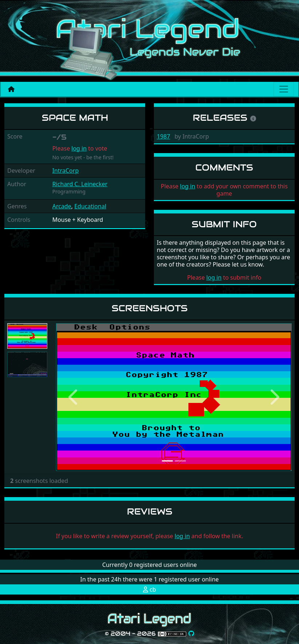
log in (79, 148)
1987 (164, 136)
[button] (74, 397)
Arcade (62, 206)
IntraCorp (66, 171)
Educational (90, 206)
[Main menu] (284, 89)
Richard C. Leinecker (80, 184)
